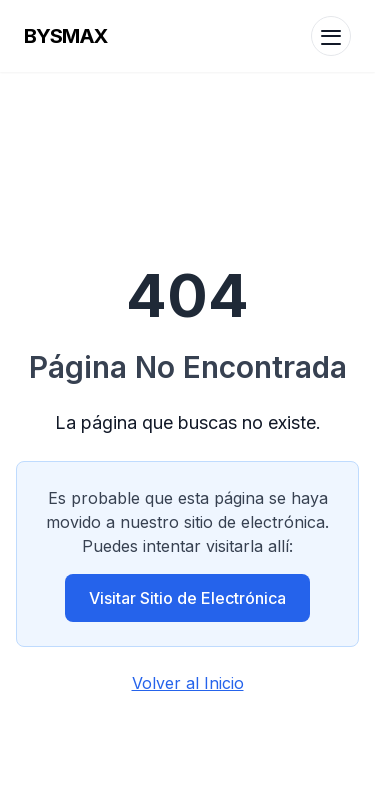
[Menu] (331, 36)
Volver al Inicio (188, 683)
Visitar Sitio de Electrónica (187, 598)
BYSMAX (65, 36)
